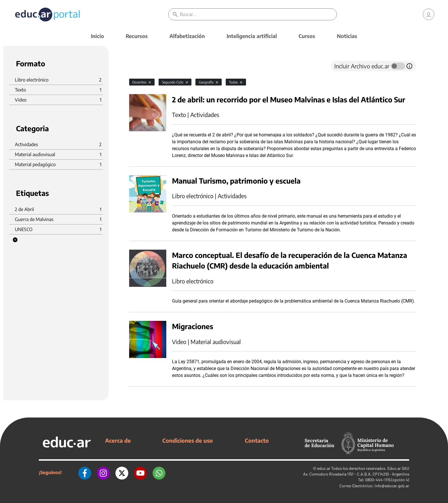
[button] (15, 240)
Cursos (307, 36)
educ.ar (324, 468)
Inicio (97, 36)
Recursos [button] (137, 36)
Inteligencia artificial (252, 36)
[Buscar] (258, 14)
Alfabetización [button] (187, 36)
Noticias (347, 36)
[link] (429, 14)
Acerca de (118, 440)
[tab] (141, 66)
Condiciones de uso (188, 440)
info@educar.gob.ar (392, 486)
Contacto (257, 440)
